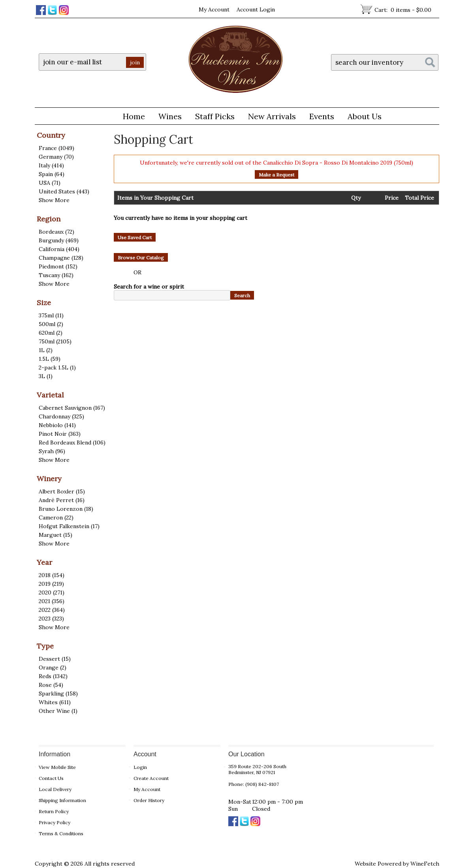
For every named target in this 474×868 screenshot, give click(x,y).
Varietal (50, 395)
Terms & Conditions (61, 833)
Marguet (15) (55, 535)
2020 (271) (52, 592)
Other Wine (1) (58, 711)
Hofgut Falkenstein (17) (69, 526)
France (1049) (56, 148)
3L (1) (46, 376)
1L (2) (46, 350)
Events (322, 116)
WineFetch (425, 864)
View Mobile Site (57, 767)
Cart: (403, 10)
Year (44, 562)
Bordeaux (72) (56, 232)
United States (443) (64, 191)
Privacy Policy (55, 822)
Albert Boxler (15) (62, 491)
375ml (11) (51, 315)
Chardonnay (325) (61, 416)
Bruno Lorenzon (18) (66, 509)
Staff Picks (215, 116)
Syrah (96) (52, 451)
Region (49, 219)
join (135, 62)
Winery (49, 479)
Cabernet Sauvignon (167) (72, 408)
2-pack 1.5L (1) (57, 367)
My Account (214, 9)
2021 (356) (52, 601)
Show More (54, 200)
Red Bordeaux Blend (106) (72, 442)
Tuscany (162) (56, 275)
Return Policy (54, 811)
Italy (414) (51, 165)
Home (134, 116)
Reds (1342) (53, 676)
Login (140, 767)
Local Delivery (55, 789)
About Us (362, 117)
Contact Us (51, 778)
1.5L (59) (50, 359)
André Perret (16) (62, 500)
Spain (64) (52, 174)
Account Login (256, 9)
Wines (167, 117)
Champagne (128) (61, 258)
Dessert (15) (55, 659)
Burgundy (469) (59, 240)
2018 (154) (52, 575)
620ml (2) (51, 333)
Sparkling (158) (58, 694)
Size (44, 303)
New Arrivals (272, 116)
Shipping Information (62, 800)
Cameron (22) (56, 517)
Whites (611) (55, 702)
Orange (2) (53, 667)
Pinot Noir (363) (60, 434)
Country (51, 135)
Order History (149, 800)
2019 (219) (51, 584)
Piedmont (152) (58, 266)
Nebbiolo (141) (57, 425)
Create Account (151, 778)
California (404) (59, 249)
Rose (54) (51, 685)
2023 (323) (51, 619)
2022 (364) (52, 610)
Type (45, 646)
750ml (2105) (55, 341)
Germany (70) (56, 157)
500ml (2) (51, 324)
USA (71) (50, 183)
